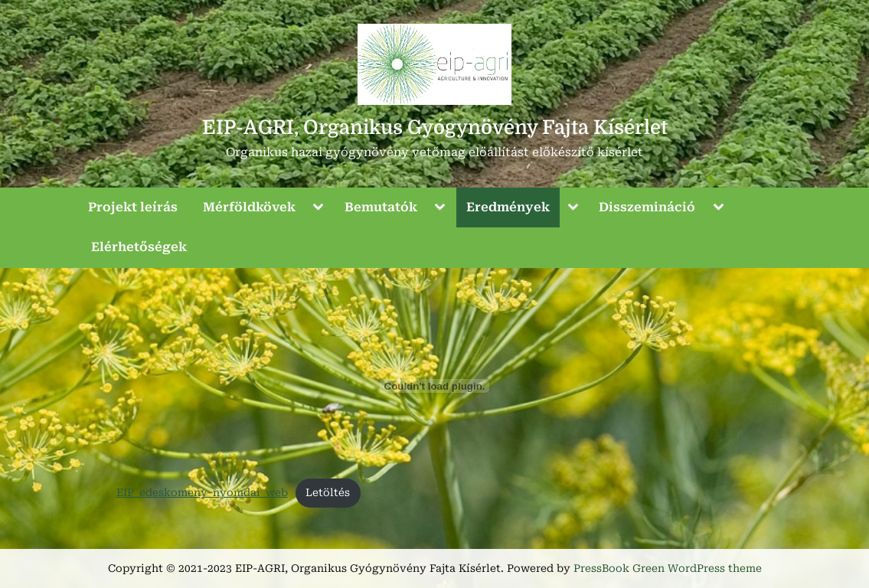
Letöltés (328, 492)
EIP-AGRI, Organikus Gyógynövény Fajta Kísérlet (435, 127)
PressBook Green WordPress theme (668, 568)
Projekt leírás (133, 207)
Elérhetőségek (139, 247)
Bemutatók (381, 207)
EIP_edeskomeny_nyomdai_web (202, 492)
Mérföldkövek (249, 207)
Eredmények (508, 207)
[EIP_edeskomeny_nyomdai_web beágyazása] (435, 386)
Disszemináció (647, 207)
